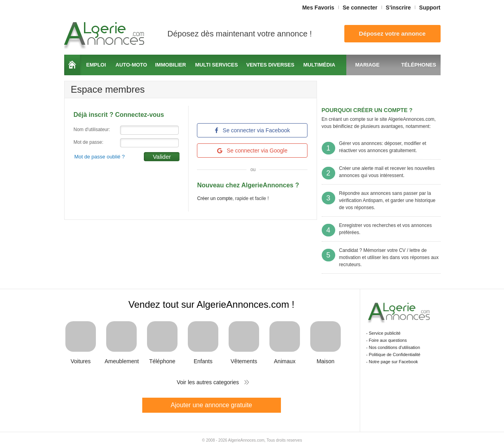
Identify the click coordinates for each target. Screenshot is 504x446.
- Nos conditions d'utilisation (393, 347)
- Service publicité (383, 333)
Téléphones (419, 65)
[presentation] (134, 177)
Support (430, 8)
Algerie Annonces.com (105, 33)
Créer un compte (215, 198)
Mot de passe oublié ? (100, 157)
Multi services (217, 65)
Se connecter (360, 8)
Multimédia (320, 65)
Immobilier (171, 65)
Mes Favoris (318, 8)
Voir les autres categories (208, 382)
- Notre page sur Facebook (392, 362)
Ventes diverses (270, 65)
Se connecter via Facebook (252, 130)
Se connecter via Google (252, 151)
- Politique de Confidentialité (393, 355)
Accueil (72, 65)
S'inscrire (398, 8)
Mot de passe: (89, 142)
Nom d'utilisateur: (92, 130)
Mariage (367, 65)
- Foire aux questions (387, 340)
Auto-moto (132, 65)
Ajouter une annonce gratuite (211, 405)
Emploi (96, 65)
